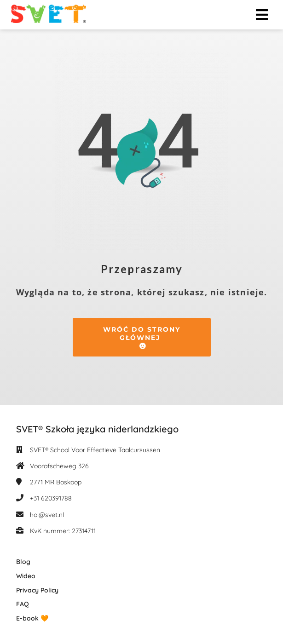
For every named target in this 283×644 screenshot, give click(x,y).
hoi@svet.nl (47, 515)
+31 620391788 (51, 498)
